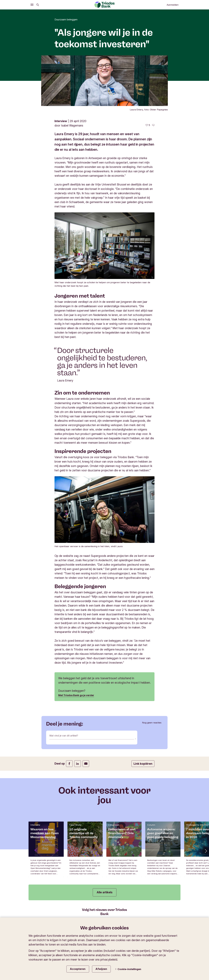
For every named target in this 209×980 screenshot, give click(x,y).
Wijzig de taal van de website (161, 941)
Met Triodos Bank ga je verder (78, 695)
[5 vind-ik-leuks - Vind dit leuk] (148, 125)
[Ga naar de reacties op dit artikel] (153, 125)
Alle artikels (105, 892)
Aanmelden (173, 5)
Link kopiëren (143, 764)
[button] (206, 851)
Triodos (36, 941)
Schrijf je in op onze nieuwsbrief (105, 920)
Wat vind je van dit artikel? (66, 736)
